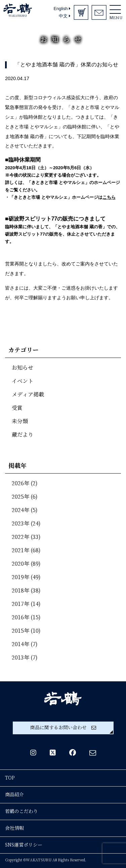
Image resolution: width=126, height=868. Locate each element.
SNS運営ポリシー (24, 845)
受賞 (17, 408)
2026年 (20, 483)
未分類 (20, 421)
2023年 (20, 524)
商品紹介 (14, 795)
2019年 (20, 577)
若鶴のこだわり (22, 811)
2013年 (20, 658)
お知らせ (23, 368)
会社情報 (14, 828)
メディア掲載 (28, 395)
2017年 (20, 604)
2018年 (20, 591)
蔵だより (23, 435)
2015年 (20, 631)
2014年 (20, 644)
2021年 (20, 550)
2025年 (20, 497)
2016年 (20, 617)
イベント (23, 381)
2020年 (20, 564)
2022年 (20, 537)
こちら (109, 197)
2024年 (20, 510)
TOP (10, 778)
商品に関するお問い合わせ (63, 728)
